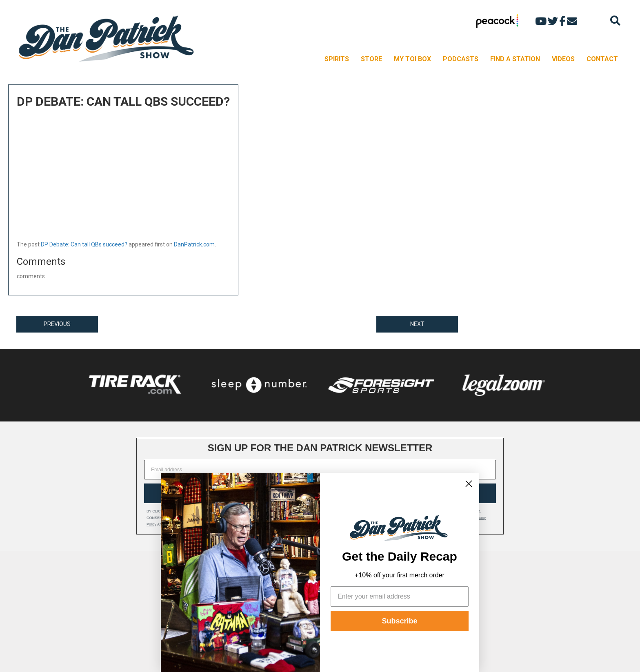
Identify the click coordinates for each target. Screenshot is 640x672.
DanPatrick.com (194, 244)
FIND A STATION (515, 59)
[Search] (615, 21)
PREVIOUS (57, 324)
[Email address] (320, 470)
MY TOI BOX (412, 59)
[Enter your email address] (400, 597)
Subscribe (399, 621)
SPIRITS (337, 59)
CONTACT (602, 59)
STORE (371, 59)
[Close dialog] (469, 484)
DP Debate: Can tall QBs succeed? (84, 244)
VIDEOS (563, 59)
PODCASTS (461, 59)
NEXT (417, 324)
